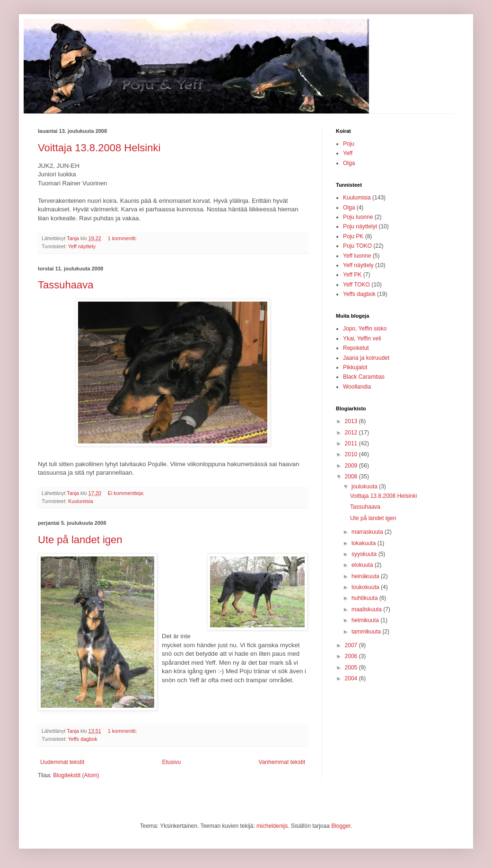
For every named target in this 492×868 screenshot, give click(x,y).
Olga (349, 163)
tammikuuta (367, 632)
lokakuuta (365, 543)
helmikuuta (366, 620)
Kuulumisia (81, 501)
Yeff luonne (357, 256)
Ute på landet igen (80, 540)
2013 (352, 421)
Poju (349, 144)
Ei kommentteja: (127, 493)
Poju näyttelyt (360, 226)
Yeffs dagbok (83, 739)
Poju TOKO (357, 246)
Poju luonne (358, 217)
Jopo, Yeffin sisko (365, 329)
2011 (352, 443)
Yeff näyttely (82, 246)
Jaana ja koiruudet (366, 358)
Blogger (341, 826)
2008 (352, 477)
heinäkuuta (366, 576)
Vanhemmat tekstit (282, 762)
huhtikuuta (365, 598)
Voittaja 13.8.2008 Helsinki (99, 148)
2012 (352, 433)
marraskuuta (368, 532)
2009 (352, 466)
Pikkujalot (355, 367)
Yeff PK (352, 275)
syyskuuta (365, 554)
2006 (352, 656)
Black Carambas (364, 377)
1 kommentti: (123, 238)
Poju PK (353, 236)
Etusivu (171, 762)
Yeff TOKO (356, 285)
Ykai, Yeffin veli (362, 339)
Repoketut (356, 348)
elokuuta (363, 565)
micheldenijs (272, 826)
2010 (352, 454)
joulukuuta (365, 486)
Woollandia (357, 387)
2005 (352, 668)
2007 (352, 645)
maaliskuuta (367, 609)
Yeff (348, 153)
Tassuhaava (66, 285)
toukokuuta (366, 587)
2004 (352, 678)
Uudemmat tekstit (62, 762)
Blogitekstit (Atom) (76, 775)
